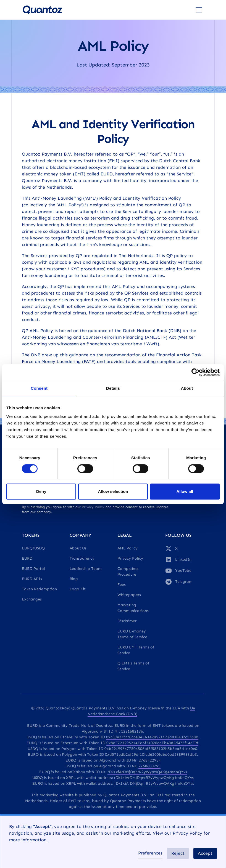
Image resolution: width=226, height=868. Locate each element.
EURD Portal (33, 569)
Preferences (150, 853)
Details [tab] (113, 388)
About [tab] (187, 388)
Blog (74, 579)
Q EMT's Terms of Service (133, 666)
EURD (27, 558)
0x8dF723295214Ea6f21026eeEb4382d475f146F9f (152, 743)
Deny (41, 491)
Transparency (82, 558)
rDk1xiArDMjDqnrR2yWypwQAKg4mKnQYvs (147, 772)
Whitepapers (129, 595)
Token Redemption (39, 589)
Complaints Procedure (128, 571)
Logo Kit (78, 589)
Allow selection (113, 491)
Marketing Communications (133, 608)
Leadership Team (86, 569)
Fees (122, 585)
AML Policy (128, 548)
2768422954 (150, 760)
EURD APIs (32, 579)
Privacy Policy (130, 558)
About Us (78, 548)
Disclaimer (127, 621)
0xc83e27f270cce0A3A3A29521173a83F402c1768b (152, 737)
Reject (178, 853)
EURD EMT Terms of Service (136, 650)
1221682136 (132, 731)
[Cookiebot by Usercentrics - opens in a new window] (195, 372)
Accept (205, 853)
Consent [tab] (39, 388)
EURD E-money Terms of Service (132, 634)
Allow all (185, 491)
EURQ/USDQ (33, 548)
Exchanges (32, 599)
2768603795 (149, 766)
